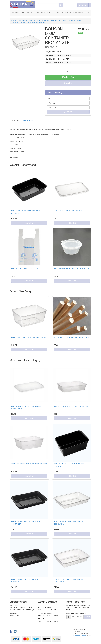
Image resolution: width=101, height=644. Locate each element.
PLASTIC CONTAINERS (51, 20)
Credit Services (40, 13)
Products (16, 13)
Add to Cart (68, 77)
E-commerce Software (80, 636)
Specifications (28, 120)
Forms (23, 13)
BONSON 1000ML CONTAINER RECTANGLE (29, 337)
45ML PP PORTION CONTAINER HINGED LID (72, 268)
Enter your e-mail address (76, 613)
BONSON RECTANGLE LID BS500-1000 (69, 211)
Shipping (30, 13)
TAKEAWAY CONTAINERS (71, 20)
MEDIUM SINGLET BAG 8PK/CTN (24, 268)
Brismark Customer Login (74, 13)
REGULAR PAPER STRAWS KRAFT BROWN (71, 337)
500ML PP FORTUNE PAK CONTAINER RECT (72, 406)
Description (16, 120)
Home (14, 20)
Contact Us (60, 13)
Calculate (68, 112)
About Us (51, 13)
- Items (83, 5)
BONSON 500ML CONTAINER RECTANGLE (29, 22)
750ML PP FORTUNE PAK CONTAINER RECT (29, 464)
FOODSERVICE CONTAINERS (29, 20)
